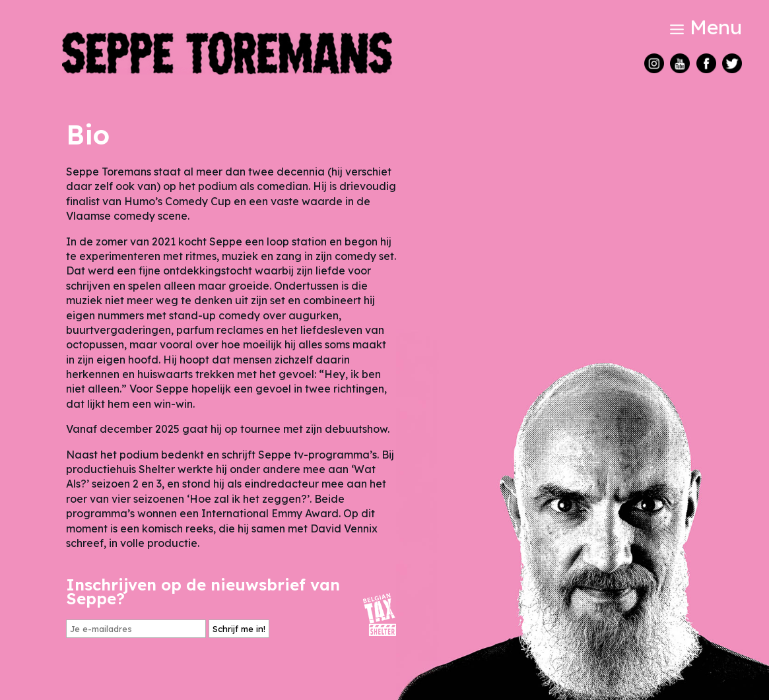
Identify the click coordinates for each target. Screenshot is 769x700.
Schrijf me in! (239, 629)
